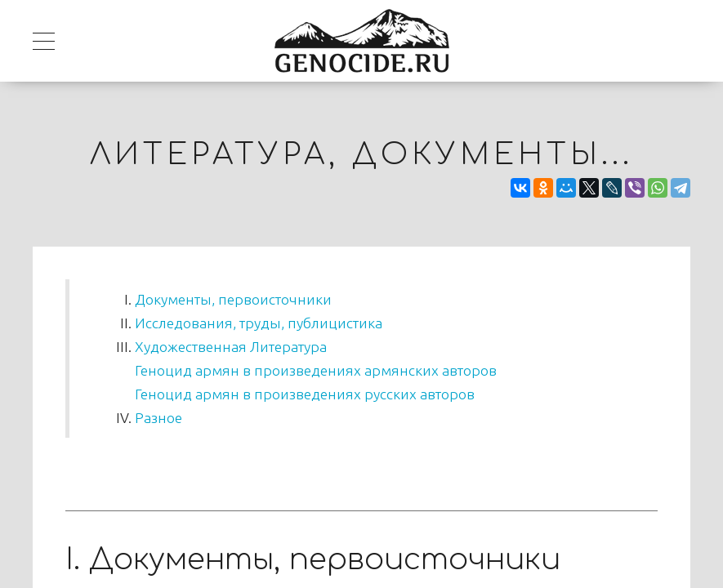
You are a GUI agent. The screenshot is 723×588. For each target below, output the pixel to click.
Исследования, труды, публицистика (259, 323)
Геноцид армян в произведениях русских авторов (305, 394)
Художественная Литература (231, 347)
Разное (158, 418)
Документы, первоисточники (233, 299)
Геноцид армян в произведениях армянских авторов (316, 370)
